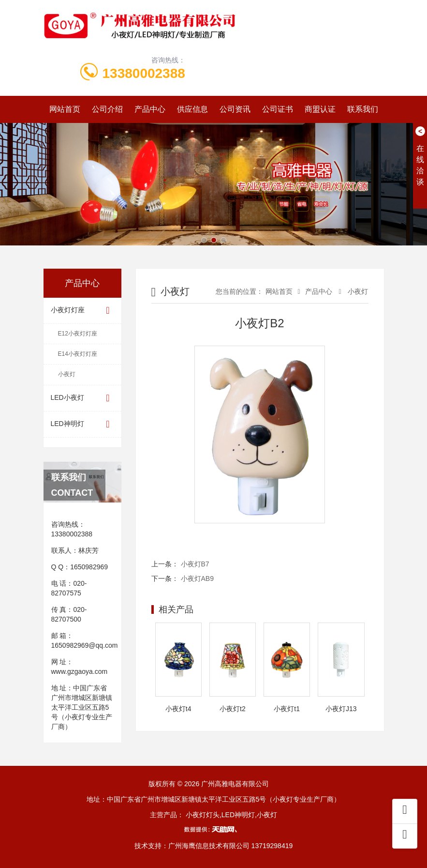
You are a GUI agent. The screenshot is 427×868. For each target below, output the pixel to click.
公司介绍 (107, 109)
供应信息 (192, 109)
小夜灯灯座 (82, 311)
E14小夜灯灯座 (78, 354)
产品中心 (150, 109)
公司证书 (278, 109)
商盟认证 (320, 109)
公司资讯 (235, 109)
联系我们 (363, 109)
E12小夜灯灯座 (78, 334)
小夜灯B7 (195, 564)
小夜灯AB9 (197, 579)
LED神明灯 (82, 424)
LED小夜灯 (82, 398)
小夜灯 (67, 374)
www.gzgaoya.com (80, 671)
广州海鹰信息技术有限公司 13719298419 (231, 846)
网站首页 (65, 109)
